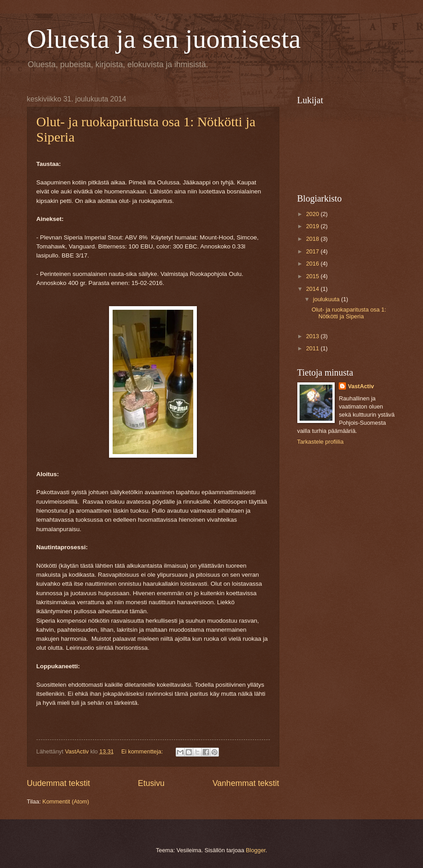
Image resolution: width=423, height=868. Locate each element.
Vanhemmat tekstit (246, 783)
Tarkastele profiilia (321, 442)
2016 (313, 264)
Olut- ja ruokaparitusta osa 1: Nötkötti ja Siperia (349, 313)
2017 (313, 251)
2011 (313, 348)
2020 (313, 214)
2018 (313, 239)
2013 (313, 336)
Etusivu (151, 783)
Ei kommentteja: (143, 751)
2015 (313, 276)
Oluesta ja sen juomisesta (164, 39)
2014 (313, 289)
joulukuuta (327, 299)
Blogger (256, 850)
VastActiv (361, 386)
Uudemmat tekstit (59, 783)
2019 (313, 226)
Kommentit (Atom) (66, 801)
